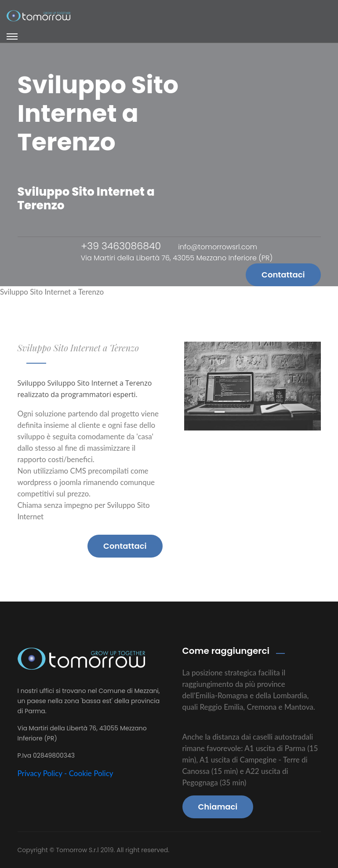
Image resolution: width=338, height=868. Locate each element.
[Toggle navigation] (12, 36)
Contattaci (283, 275)
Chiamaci (218, 807)
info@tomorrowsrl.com (218, 247)
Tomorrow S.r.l (78, 850)
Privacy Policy (40, 773)
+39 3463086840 (121, 246)
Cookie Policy (91, 773)
